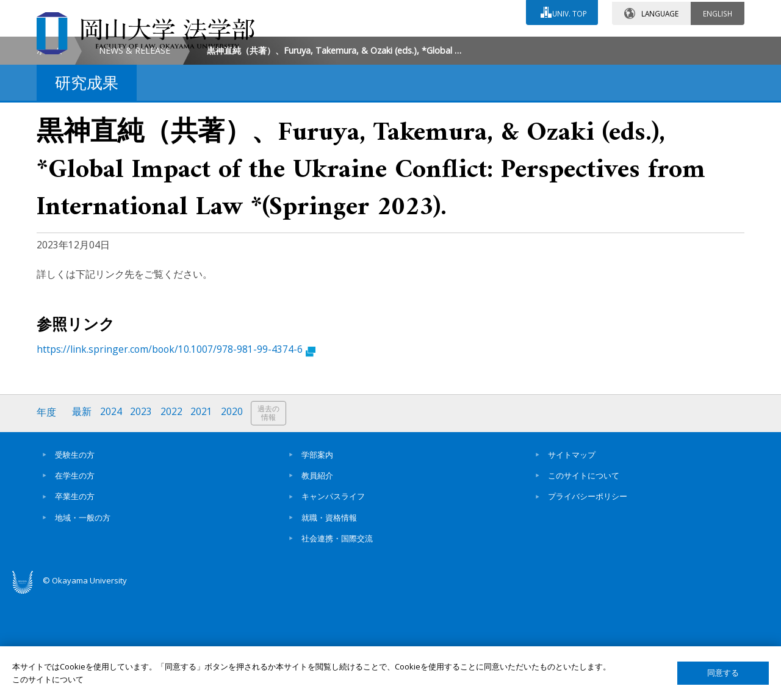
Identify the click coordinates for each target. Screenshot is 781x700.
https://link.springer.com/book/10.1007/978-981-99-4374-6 (176, 453)
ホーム (49, 153)
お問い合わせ (423, 47)
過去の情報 (271, 517)
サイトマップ (572, 557)
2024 (112, 516)
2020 (234, 516)
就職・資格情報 (329, 620)
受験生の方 (75, 557)
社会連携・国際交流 (337, 641)
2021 (203, 516)
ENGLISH (718, 12)
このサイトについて (584, 578)
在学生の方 (75, 578)
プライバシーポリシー (588, 599)
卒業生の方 (75, 599)
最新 (82, 516)
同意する (723, 673)
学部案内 (317, 557)
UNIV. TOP (568, 12)
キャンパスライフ (333, 599)
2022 (173, 516)
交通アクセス (531, 47)
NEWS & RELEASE (135, 153)
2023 (142, 516)
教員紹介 (317, 578)
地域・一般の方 (83, 620)
